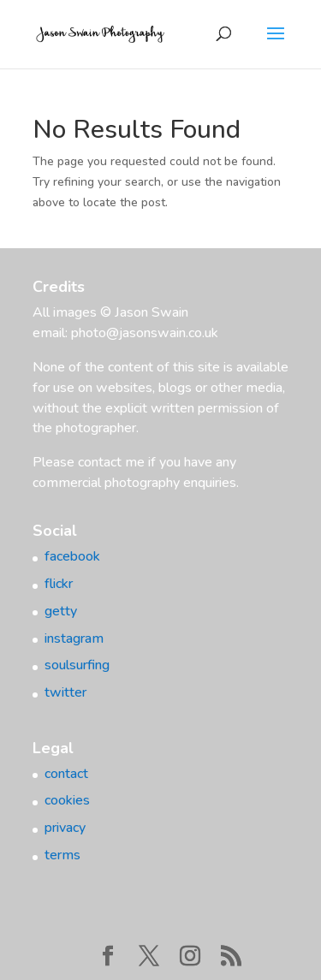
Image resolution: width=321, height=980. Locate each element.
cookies (67, 800)
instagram (74, 638)
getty (61, 611)
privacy (65, 828)
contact (66, 774)
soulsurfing (77, 665)
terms (62, 855)
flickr (59, 584)
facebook (72, 556)
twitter (65, 692)
